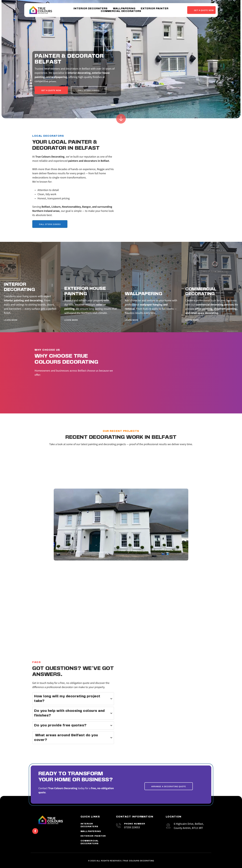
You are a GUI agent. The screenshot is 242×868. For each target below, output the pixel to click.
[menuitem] (91, 9)
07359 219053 (132, 827)
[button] (73, 699)
